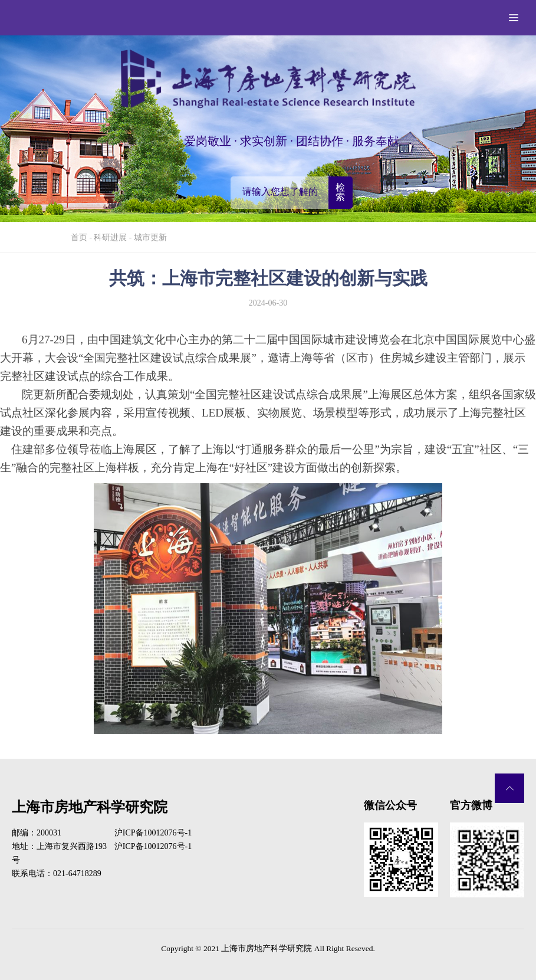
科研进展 (110, 237)
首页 (79, 237)
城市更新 (150, 237)
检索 (340, 192)
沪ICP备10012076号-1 (153, 833)
